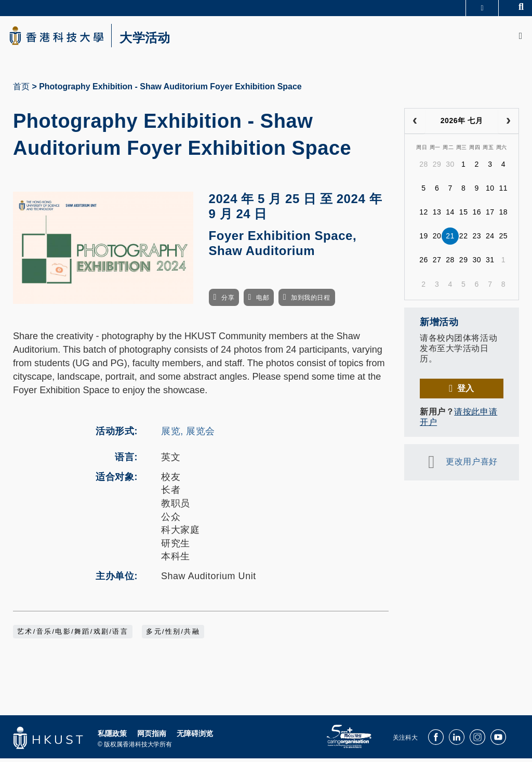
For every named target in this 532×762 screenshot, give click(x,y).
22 (464, 239)
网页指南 (152, 737)
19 (424, 239)
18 (504, 216)
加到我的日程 (310, 301)
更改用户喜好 (471, 465)
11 (504, 192)
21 (450, 239)
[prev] (415, 125)
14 (450, 216)
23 (477, 239)
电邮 (263, 301)
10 (490, 192)
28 (424, 168)
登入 (466, 391)
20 (437, 239)
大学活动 (156, 39)
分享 (228, 301)
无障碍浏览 (195, 737)
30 (450, 168)
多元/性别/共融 (173, 635)
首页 (21, 90)
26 (424, 263)
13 (437, 216)
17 (490, 216)
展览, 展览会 (188, 435)
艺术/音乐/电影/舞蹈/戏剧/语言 (73, 635)
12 (424, 216)
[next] (508, 125)
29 (437, 168)
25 (504, 239)
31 (490, 263)
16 (477, 216)
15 (464, 216)
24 (490, 239)
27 (437, 263)
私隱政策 (112, 737)
